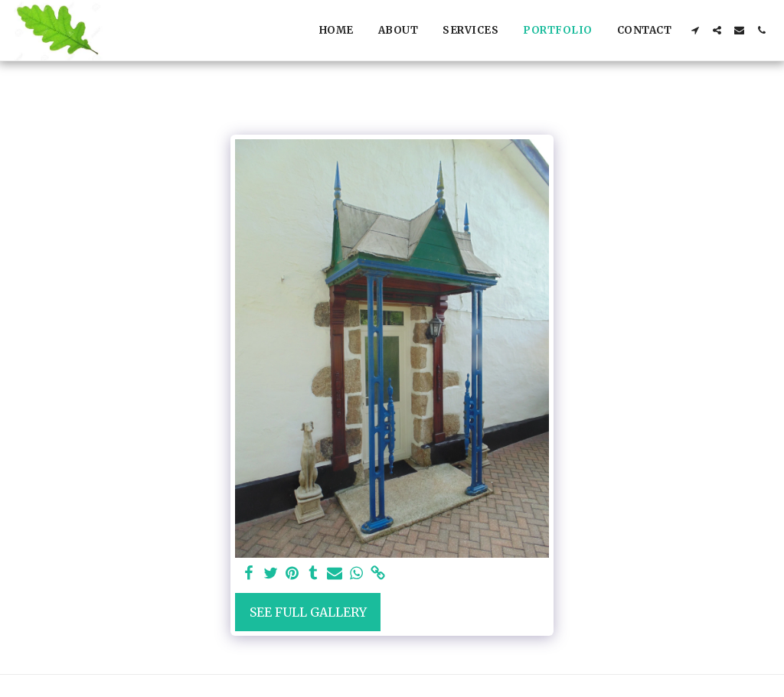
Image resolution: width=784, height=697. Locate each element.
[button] (695, 30)
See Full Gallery (308, 612)
